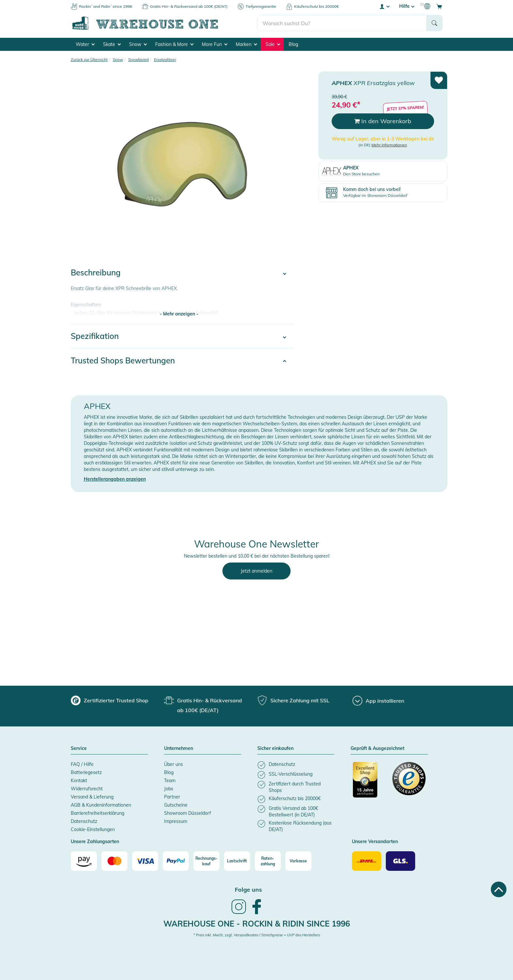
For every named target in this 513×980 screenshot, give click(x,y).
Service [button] (79, 749)
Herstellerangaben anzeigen (115, 479)
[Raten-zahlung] (268, 861)
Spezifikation (95, 336)
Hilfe (407, 6)
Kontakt (79, 781)
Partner (172, 797)
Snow (138, 44)
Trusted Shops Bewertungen (123, 360)
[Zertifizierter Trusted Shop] (370, 783)
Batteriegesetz (86, 772)
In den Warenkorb (383, 121)
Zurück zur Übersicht (89, 59)
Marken (246, 44)
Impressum (176, 821)
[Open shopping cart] (439, 6)
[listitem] (296, 765)
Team (170, 781)
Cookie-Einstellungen (93, 829)
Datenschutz (84, 821)
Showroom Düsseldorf (188, 813)
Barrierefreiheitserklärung (98, 813)
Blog (293, 44)
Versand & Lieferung (92, 797)
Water (85, 44)
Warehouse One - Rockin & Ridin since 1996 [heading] (257, 924)
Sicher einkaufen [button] (275, 749)
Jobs (169, 789)
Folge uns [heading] (248, 890)
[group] (110, 700)
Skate (112, 44)
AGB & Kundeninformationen (101, 805)
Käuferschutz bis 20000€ (317, 6)
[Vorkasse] (298, 861)
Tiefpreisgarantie (261, 6)
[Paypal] (176, 861)
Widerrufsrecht (87, 789)
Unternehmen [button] (179, 749)
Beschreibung (96, 272)
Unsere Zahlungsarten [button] (95, 842)
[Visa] (145, 861)
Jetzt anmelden (256, 571)
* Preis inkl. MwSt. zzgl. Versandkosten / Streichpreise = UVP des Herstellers (257, 935)
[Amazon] (84, 861)
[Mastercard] (114, 861)
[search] (342, 23)
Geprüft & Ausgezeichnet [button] (377, 749)
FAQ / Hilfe (82, 764)
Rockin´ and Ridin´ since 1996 (106, 6)
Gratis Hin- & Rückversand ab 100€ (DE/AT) (189, 6)
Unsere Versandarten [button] (375, 842)
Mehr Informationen (389, 145)
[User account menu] (384, 6)
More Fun (215, 44)
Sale (273, 44)
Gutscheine (176, 805)
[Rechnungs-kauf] (206, 861)
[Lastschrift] (237, 861)
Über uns (174, 764)
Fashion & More (174, 44)
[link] (239, 913)
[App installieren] (378, 701)
